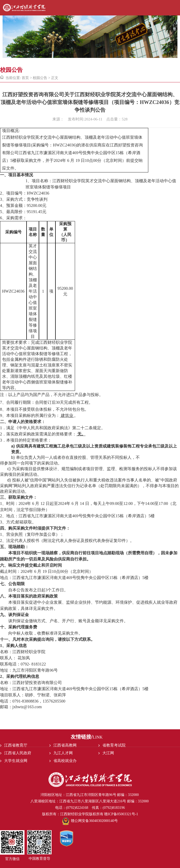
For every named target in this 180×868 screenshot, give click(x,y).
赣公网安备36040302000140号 (90, 821)
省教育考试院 (114, 745)
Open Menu (175, 8)
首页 (25, 78)
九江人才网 (63, 753)
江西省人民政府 (18, 753)
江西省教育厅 (16, 745)
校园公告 (40, 78)
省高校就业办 (65, 761)
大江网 (108, 753)
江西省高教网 (65, 745)
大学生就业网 (16, 761)
